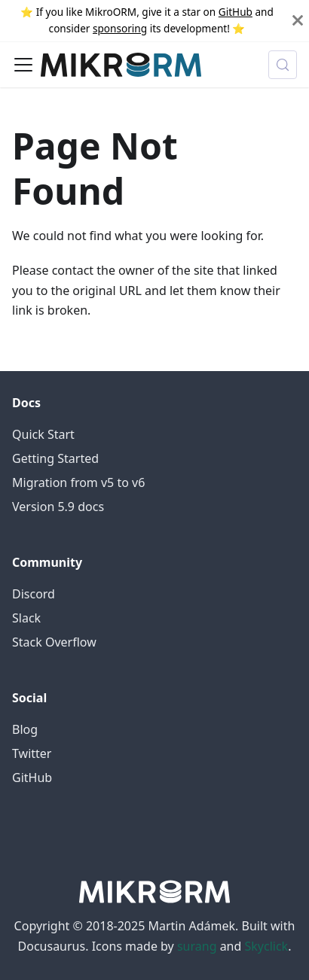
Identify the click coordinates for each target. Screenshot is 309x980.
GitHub (236, 12)
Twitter (32, 753)
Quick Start (43, 434)
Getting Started (55, 458)
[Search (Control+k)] (283, 65)
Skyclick (267, 946)
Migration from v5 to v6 (78, 482)
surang (197, 946)
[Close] (298, 21)
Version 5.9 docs (58, 507)
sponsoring (120, 28)
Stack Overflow (54, 642)
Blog (25, 729)
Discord (34, 594)
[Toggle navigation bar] (23, 65)
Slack (26, 618)
